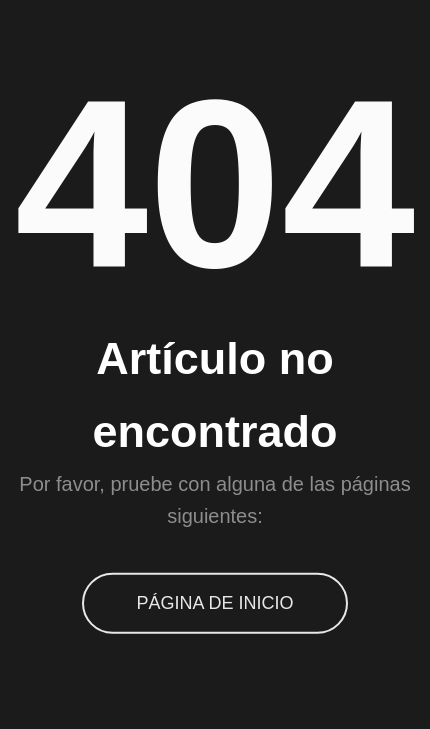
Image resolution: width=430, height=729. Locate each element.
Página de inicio (214, 603)
